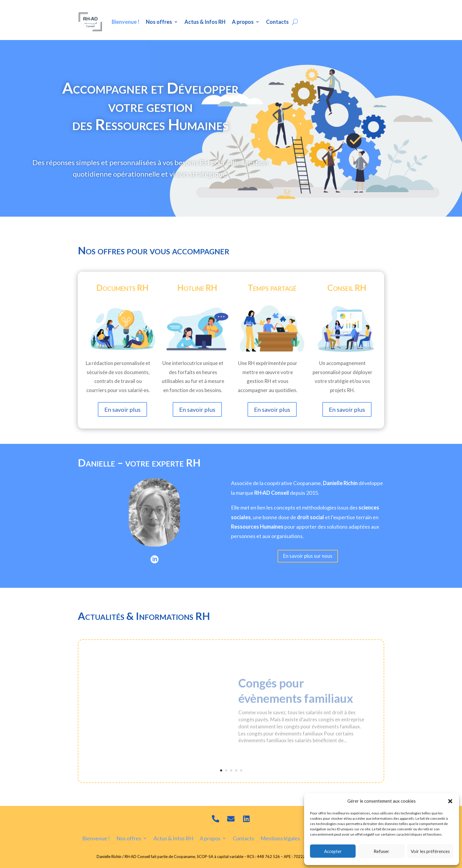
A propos (243, 22)
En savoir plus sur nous (308, 556)
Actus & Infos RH (205, 22)
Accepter (333, 851)
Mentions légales (280, 838)
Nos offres (159, 22)
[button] (450, 801)
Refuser (381, 851)
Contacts (277, 22)
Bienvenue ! (126, 22)
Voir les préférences (430, 851)
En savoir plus (122, 409)
